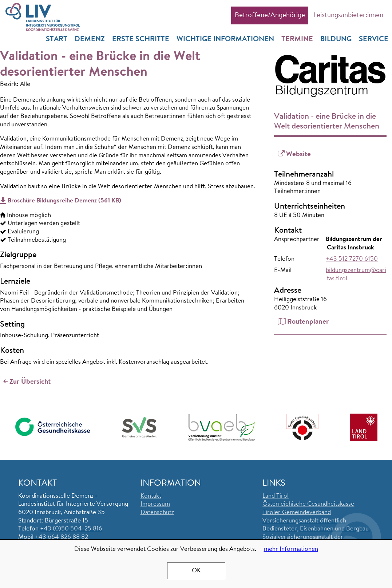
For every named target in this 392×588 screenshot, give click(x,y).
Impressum (155, 504)
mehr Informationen (291, 549)
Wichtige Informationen (225, 39)
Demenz (90, 39)
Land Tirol (276, 496)
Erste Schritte (141, 39)
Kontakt (151, 496)
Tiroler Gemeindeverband (297, 512)
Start (57, 39)
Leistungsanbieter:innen (348, 15)
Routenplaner (308, 322)
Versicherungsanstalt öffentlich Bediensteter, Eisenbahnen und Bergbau (316, 525)
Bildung (336, 39)
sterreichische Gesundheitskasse (311, 504)
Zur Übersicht (30, 382)
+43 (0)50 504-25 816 (71, 529)
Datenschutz (157, 512)
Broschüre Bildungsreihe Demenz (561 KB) (64, 201)
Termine (297, 39)
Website (298, 155)
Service (374, 39)
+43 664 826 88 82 (62, 537)
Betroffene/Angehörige (270, 15)
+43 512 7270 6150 (352, 259)
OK (196, 571)
